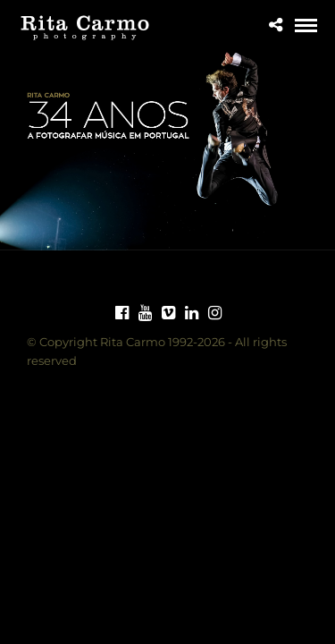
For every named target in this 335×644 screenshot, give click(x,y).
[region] (167, 146)
